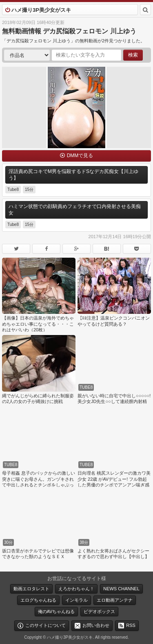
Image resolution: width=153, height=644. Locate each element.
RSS (131, 625)
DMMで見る (80, 156)
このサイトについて (45, 625)
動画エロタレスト (31, 589)
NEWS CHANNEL (121, 589)
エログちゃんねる (38, 600)
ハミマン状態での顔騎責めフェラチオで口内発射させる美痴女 (75, 210)
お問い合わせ (96, 625)
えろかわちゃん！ (76, 589)
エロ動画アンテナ (115, 600)
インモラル (76, 600)
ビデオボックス (99, 611)
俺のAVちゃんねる (57, 611)
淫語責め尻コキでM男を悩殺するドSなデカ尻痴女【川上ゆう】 (73, 175)
